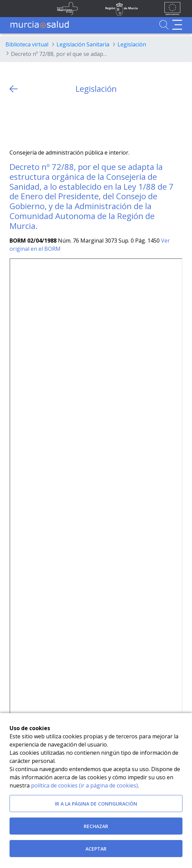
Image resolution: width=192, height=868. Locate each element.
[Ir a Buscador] (164, 25)
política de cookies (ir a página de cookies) (84, 785)
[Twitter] (15, 121)
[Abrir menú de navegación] (177, 25)
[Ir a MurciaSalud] (39, 25)
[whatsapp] (41, 121)
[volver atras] (14, 89)
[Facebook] (28, 121)
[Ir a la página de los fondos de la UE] (172, 9)
